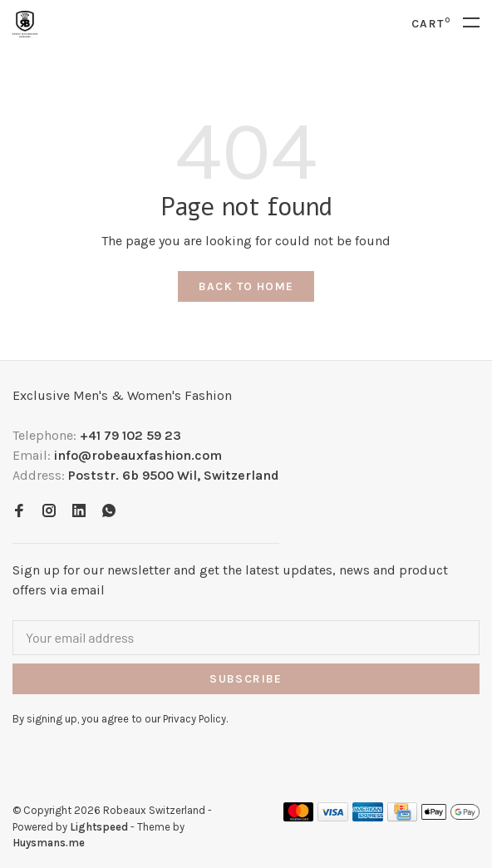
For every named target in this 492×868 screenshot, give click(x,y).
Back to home (246, 286)
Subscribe (246, 679)
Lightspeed (99, 827)
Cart (431, 24)
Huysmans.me (49, 843)
